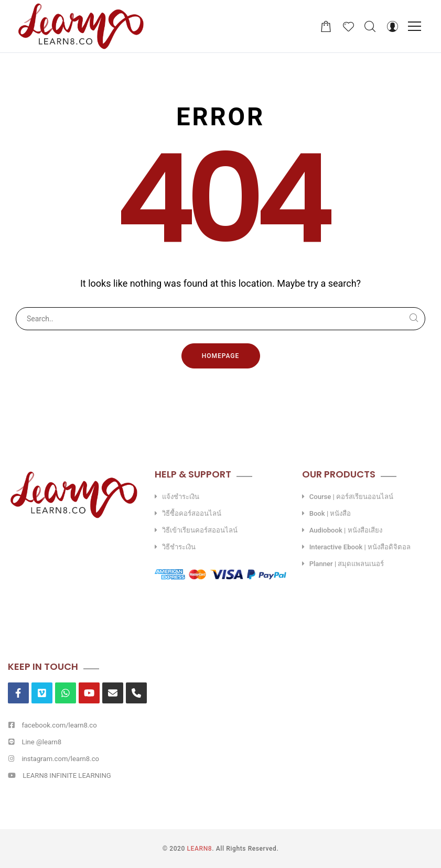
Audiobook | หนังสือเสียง (346, 530)
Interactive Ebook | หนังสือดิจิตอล (360, 547)
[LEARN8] (80, 26)
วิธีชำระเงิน (179, 547)
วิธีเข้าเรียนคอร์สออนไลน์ (200, 530)
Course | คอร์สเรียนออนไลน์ (351, 497)
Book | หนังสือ (330, 513)
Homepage (220, 356)
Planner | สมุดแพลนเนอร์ (347, 564)
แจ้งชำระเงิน (181, 497)
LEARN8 (200, 849)
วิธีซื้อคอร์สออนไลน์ (192, 513)
